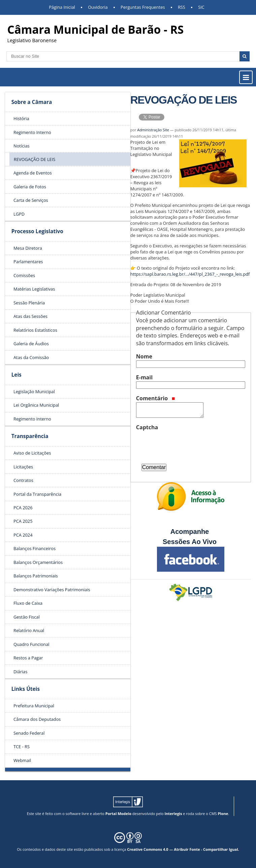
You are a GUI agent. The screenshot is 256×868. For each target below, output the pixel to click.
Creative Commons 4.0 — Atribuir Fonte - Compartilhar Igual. (183, 849)
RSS (182, 7)
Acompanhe (190, 532)
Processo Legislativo (37, 231)
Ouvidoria (98, 7)
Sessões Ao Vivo (191, 542)
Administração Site (153, 130)
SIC (201, 7)
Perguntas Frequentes (143, 7)
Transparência (30, 436)
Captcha (147, 427)
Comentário (156, 398)
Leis (17, 375)
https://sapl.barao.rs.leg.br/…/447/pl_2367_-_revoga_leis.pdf (190, 274)
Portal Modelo (118, 813)
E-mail (144, 377)
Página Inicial (62, 7)
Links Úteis (26, 689)
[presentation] (187, 444)
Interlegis (173, 813)
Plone (223, 813)
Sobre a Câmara (32, 102)
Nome (144, 356)
